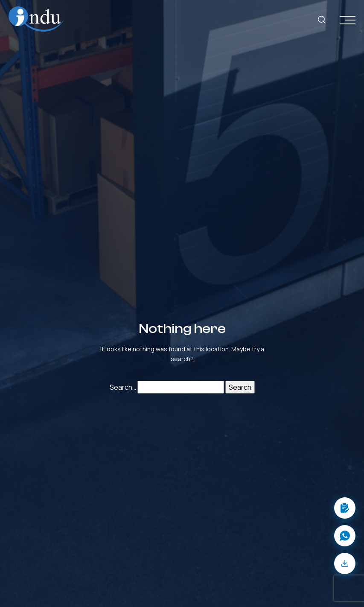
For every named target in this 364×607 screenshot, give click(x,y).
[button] (345, 508)
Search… (123, 387)
